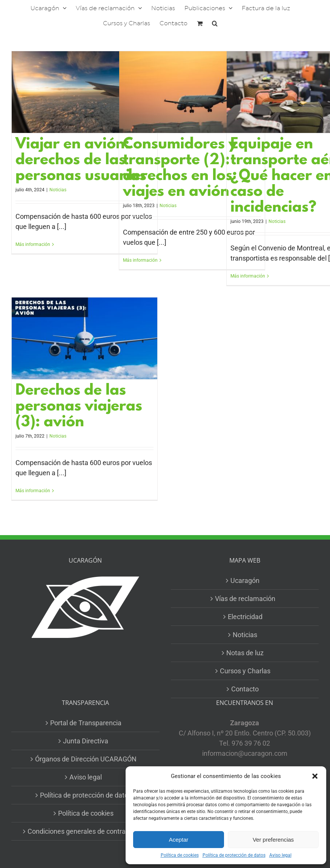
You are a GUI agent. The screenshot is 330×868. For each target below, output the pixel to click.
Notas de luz (245, 653)
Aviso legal (280, 855)
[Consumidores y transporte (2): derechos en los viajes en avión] (192, 92)
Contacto (245, 689)
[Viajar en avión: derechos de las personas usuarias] (84, 92)
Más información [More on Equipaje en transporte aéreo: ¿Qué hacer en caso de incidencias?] (248, 276)
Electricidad (245, 617)
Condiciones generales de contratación (86, 831)
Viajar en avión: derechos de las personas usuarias (81, 161)
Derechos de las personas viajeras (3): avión (79, 407)
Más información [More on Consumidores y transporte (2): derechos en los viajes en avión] (140, 260)
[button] (315, 776)
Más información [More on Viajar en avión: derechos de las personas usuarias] (33, 244)
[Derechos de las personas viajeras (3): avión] (84, 338)
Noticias (58, 190)
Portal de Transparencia (86, 723)
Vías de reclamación (245, 599)
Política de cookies (180, 855)
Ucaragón (245, 580)
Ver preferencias (273, 840)
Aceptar (179, 840)
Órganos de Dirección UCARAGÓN (86, 759)
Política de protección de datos (234, 855)
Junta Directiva (86, 741)
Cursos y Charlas (245, 671)
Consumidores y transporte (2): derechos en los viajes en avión (180, 169)
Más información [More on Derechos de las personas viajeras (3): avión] (33, 491)
